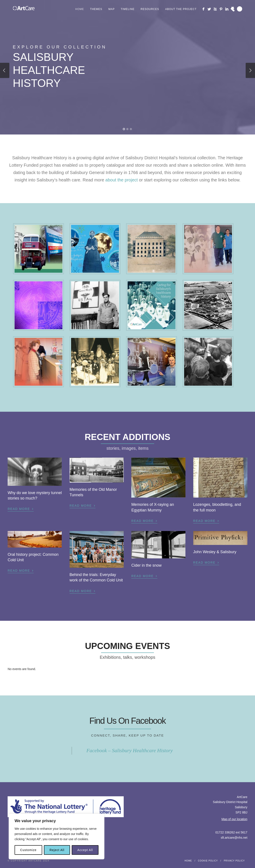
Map (111, 9)
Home (80, 9)
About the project (181, 9)
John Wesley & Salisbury (215, 552)
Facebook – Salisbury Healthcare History (129, 750)
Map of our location (234, 819)
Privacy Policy (234, 861)
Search (240, 9)
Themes (96, 9)
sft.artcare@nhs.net (234, 838)
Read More (21, 509)
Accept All (85, 850)
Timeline (127, 9)
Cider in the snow (146, 565)
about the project (122, 180)
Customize (28, 850)
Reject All (57, 850)
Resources (150, 9)
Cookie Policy (208, 861)
